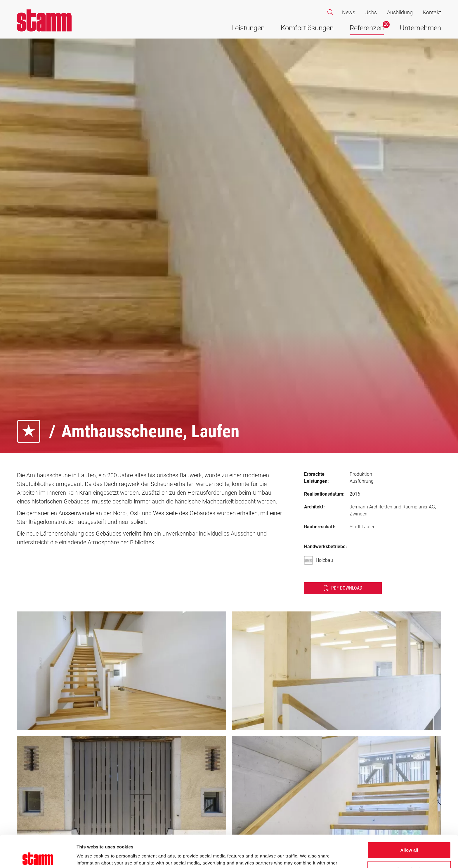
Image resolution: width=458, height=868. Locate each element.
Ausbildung (400, 12)
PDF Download (347, 588)
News (349, 12)
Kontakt (432, 12)
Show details (307, 856)
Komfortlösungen (307, 28)
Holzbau (320, 560)
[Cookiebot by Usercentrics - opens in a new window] (38, 857)
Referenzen (367, 28)
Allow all (409, 818)
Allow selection (409, 837)
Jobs (371, 12)
